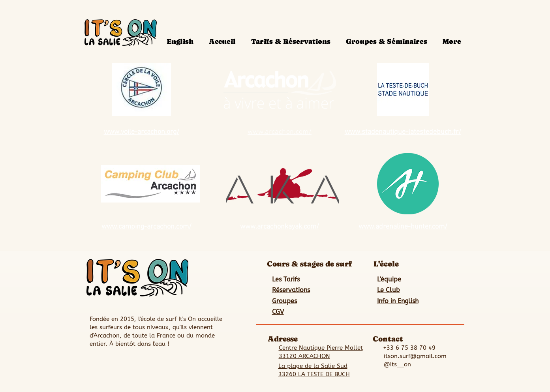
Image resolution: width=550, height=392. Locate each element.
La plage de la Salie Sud (313, 366)
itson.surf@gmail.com (415, 356)
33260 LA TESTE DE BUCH (314, 374)
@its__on (397, 364)
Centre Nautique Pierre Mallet (321, 348)
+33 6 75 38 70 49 (409, 348)
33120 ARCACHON (304, 356)
